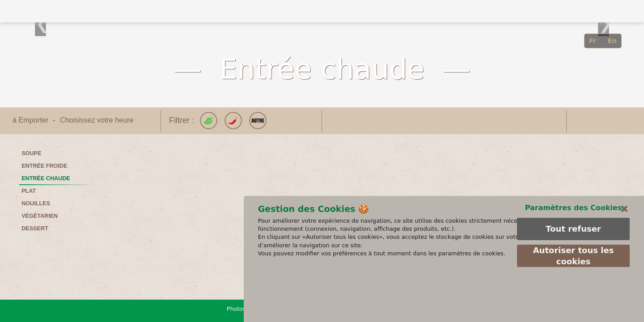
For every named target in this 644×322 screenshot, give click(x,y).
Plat (29, 191)
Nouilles (36, 203)
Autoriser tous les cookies (573, 295)
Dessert (35, 229)
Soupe (31, 153)
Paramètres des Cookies (573, 246)
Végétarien (40, 216)
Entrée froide (44, 166)
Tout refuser (573, 268)
